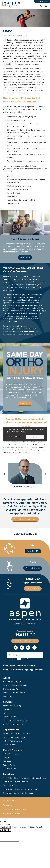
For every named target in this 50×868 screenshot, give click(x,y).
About (6, 665)
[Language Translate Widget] (25, 655)
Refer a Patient (9, 745)
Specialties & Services (15, 36)
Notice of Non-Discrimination (15, 685)
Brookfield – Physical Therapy (15, 782)
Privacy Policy (9, 696)
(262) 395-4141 (43, 2)
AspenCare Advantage (13, 706)
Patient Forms (9, 765)
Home (5, 36)
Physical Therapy (21, 670)
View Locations (33, 588)
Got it (35, 437)
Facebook (16, 648)
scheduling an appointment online (21, 334)
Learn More (25, 257)
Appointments (36, 670)
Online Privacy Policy (12, 689)
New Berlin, (27, 329)
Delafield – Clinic (10, 786)
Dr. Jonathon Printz (26, 447)
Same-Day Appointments (14, 737)
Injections (7, 709)
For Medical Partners (12, 814)
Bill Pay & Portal (9, 801)
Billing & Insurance (11, 754)
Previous (4, 474)
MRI (5, 713)
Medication (8, 761)
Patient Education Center (14, 693)
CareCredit (8, 758)
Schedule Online (33, 568)
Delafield (17, 329)
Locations (7, 670)
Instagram (22, 648)
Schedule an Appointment (25, 519)
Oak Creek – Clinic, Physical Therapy (18, 793)
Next (46, 474)
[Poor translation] (8, 830)
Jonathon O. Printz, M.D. (25, 487)
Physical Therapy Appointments (17, 734)
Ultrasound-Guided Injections (16, 721)
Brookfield (8, 329)
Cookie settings (15, 437)
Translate (23, 659)
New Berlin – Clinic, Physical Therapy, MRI (20, 789)
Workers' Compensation (13, 724)
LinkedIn (28, 648)
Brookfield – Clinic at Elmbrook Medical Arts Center (25, 778)
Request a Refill (10, 769)
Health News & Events (12, 682)
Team (12, 665)
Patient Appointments (13, 741)
